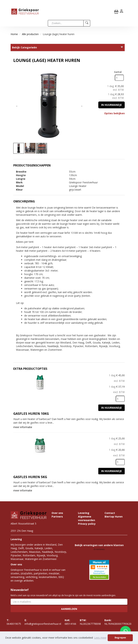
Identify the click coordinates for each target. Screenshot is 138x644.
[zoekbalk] (66, 23)
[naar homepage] (25, 11)
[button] (17, 106)
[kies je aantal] (120, 399)
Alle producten (30, 34)
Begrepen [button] (120, 638)
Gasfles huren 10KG (31, 413)
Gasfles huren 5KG (30, 477)
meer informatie (23, 427)
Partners (57, 517)
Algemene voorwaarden (87, 518)
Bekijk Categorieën (68, 47)
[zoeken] (87, 23)
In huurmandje (111, 105)
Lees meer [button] (100, 638)
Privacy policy (87, 524)
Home (14, 34)
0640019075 (14, 622)
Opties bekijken (114, 113)
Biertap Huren (114, 517)
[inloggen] (121, 11)
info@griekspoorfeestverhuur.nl (43, 622)
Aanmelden (69, 609)
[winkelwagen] (116, 12)
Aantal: (118, 72)
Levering (84, 513)
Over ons (57, 513)
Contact (110, 513)
